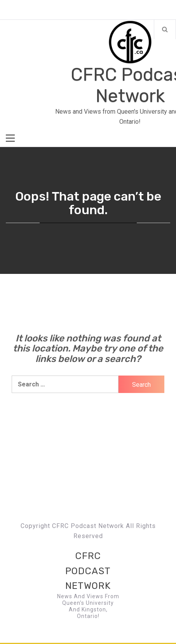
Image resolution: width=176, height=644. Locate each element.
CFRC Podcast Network (88, 571)
